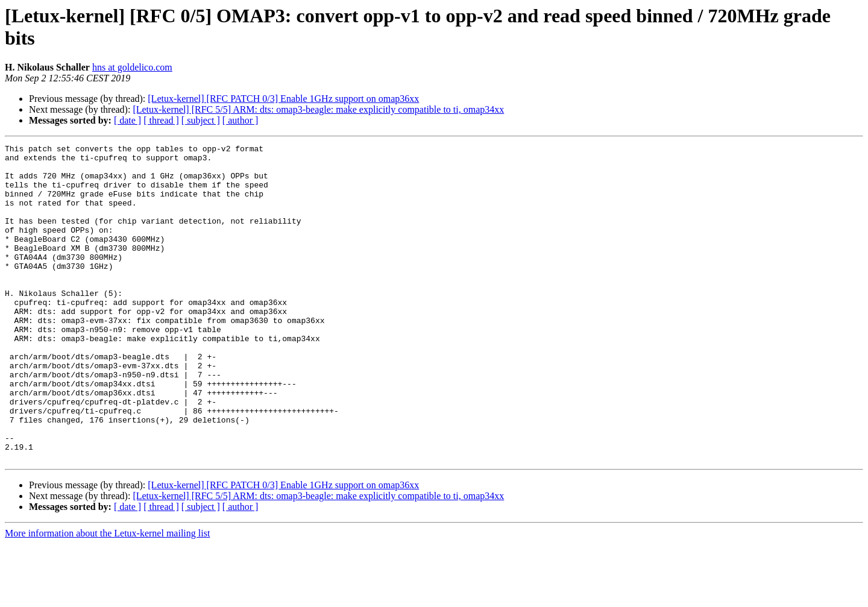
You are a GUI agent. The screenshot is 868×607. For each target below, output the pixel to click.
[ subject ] (201, 120)
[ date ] (127, 120)
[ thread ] (161, 120)
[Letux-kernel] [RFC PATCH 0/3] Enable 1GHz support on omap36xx (283, 99)
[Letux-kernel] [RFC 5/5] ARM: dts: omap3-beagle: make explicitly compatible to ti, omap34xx (318, 109)
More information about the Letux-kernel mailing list (107, 596)
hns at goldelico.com (132, 67)
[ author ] (241, 120)
